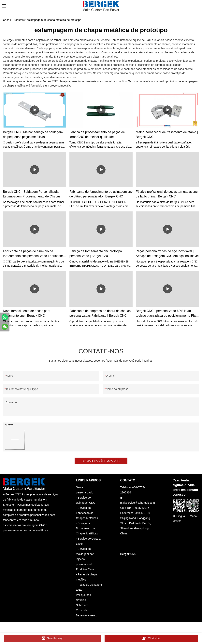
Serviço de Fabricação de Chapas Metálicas (87, 513)
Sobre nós (82, 605)
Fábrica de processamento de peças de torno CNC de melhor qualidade (97, 134)
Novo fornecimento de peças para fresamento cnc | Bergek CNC (27, 313)
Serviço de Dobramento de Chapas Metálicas (87, 528)
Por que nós (83, 595)
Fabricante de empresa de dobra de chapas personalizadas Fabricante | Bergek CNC (100, 313)
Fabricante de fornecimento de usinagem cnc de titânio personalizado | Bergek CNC (101, 194)
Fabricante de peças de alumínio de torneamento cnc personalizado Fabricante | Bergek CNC (34, 254)
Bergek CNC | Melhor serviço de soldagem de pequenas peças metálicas (33, 134)
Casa (6, 20)
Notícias (81, 600)
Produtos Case (85, 569)
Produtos (18, 20)
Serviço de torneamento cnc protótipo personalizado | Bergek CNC (96, 254)
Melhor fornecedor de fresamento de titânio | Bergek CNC (167, 134)
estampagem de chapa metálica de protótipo (54, 20)
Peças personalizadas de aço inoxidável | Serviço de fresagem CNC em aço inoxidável (167, 254)
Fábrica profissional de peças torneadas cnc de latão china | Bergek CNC (167, 194)
